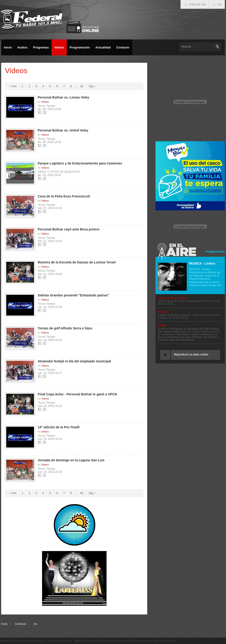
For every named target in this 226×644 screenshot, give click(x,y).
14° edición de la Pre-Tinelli (59, 427)
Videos (45, 102)
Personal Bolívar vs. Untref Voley (63, 130)
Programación (215, 252)
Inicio (4, 624)
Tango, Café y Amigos (172, 298)
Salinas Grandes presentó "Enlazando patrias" (73, 295)
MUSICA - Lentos (202, 263)
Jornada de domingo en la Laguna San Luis (71, 460)
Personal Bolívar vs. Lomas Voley (63, 97)
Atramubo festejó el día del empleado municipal (74, 361)
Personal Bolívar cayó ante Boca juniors (69, 229)
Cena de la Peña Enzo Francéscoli (64, 196)
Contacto (21, 624)
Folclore (163, 312)
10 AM (162, 326)
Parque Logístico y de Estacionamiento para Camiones (80, 163)
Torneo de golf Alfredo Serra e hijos (65, 328)
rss (35, 624)
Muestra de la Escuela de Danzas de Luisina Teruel (77, 262)
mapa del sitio (198, 4)
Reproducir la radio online (191, 355)
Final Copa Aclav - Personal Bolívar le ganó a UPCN (77, 394)
